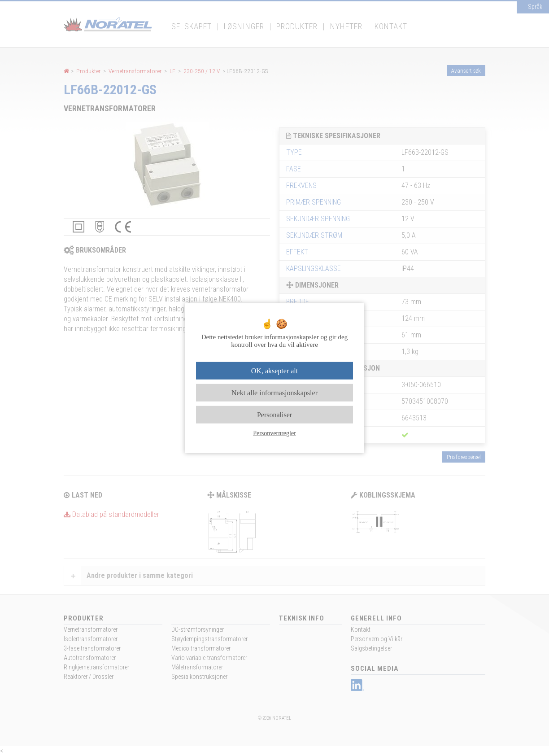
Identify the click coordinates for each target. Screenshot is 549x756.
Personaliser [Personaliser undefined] (274, 415)
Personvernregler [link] (274, 433)
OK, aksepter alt (274, 370)
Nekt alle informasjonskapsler (274, 392)
